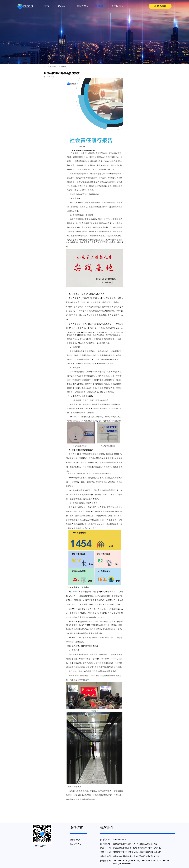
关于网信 (117, 6)
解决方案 (82, 6)
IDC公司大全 (76, 844)
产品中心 (64, 6)
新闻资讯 (100, 6)
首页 (47, 6)
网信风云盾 (75, 840)
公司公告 (63, 66)
